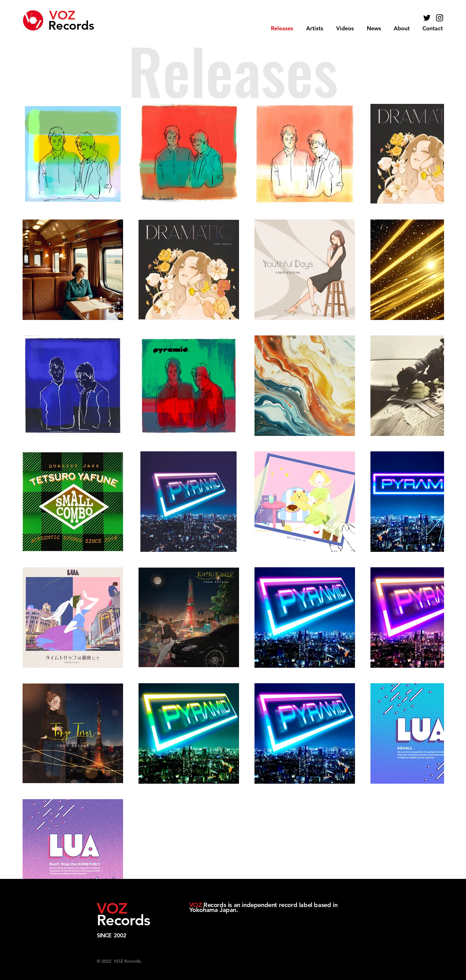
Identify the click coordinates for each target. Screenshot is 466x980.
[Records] (76, 25)
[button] (315, 28)
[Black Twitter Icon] (427, 18)
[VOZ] (71, 15)
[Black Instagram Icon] (440, 18)
